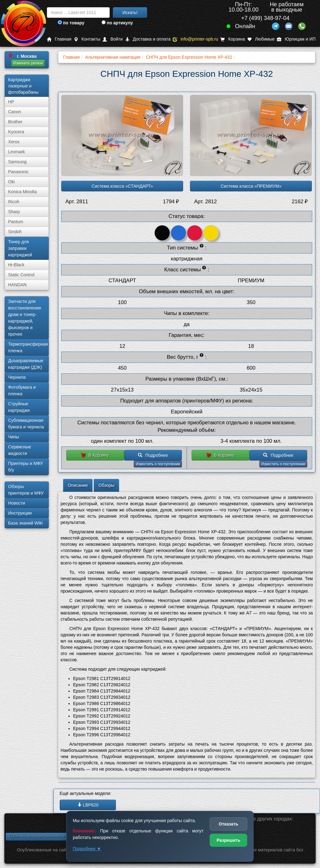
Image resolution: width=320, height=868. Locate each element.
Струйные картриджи (19, 407)
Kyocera (16, 132)
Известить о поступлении (158, 464)
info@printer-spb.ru (195, 39)
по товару (71, 23)
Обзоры (106, 485)
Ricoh (14, 202)
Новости (17, 503)
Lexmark (17, 152)
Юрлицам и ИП (296, 39)
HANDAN (17, 285)
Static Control (21, 275)
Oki (11, 182)
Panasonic (18, 172)
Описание (78, 485)
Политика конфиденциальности (37, 836)
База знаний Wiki (25, 523)
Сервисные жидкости (20, 450)
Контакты (87, 39)
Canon (15, 112)
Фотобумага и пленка (22, 390)
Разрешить (228, 840)
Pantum (16, 222)
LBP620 (88, 805)
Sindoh (15, 232)
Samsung (17, 162)
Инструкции (20, 513)
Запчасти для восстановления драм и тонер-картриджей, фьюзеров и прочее (25, 318)
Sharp (14, 212)
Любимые (261, 39)
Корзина (232, 39)
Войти (112, 39)
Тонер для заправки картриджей (20, 248)
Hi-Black (16, 265)
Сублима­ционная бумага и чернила (26, 424)
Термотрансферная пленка (28, 347)
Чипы (14, 437)
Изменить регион (28, 63)
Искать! (130, 12)
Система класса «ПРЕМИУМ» (251, 186)
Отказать (229, 824)
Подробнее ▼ (87, 849)
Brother (15, 122)
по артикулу (117, 23)
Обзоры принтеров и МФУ (26, 490)
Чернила (17, 377)
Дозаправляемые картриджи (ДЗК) (26, 364)
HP (11, 102)
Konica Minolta (22, 192)
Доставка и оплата (148, 39)
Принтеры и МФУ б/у (25, 467)
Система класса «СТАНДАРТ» (122, 186)
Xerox (14, 142)
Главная (59, 39)
